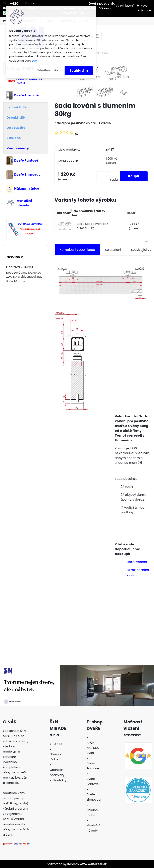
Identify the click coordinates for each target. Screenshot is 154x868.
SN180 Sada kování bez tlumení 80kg (92, 226)
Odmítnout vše (48, 70)
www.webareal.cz (93, 864)
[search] (97, 38)
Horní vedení (137, 562)
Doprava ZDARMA (20, 267)
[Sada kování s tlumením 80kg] (103, 81)
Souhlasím (79, 70)
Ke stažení (113, 250)
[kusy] (103, 176)
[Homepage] (4, 21)
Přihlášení (127, 6)
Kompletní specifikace (77, 250)
